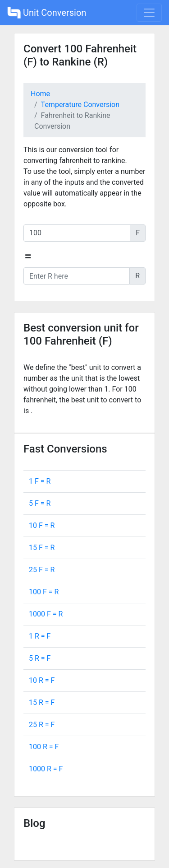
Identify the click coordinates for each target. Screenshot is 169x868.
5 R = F (40, 658)
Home (40, 94)
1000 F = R (46, 614)
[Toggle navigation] (149, 13)
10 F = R (42, 525)
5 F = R (40, 503)
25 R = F (42, 725)
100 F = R (44, 592)
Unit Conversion (47, 13)
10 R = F (42, 680)
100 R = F (44, 747)
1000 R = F (46, 769)
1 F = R (40, 481)
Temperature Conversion (80, 105)
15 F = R (42, 548)
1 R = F (40, 636)
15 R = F (42, 702)
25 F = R (42, 570)
